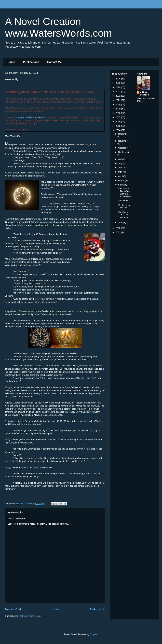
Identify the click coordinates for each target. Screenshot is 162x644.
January (123, 223)
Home (11, 62)
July (121, 163)
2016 (118, 122)
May (121, 172)
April (121, 176)
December (123, 134)
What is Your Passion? (124, 206)
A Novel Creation (145, 94)
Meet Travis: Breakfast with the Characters (124, 192)
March (122, 180)
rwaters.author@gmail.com (32, 117)
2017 (118, 117)
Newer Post (13, 609)
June (121, 168)
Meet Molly (123, 201)
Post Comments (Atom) (30, 616)
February (123, 185)
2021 (118, 100)
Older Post (97, 609)
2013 (118, 228)
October (123, 148)
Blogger (94, 634)
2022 (118, 96)
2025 (118, 83)
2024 (118, 87)
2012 (118, 232)
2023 (118, 92)
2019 (118, 109)
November (123, 141)
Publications (31, 62)
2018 (118, 113)
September (124, 152)
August (122, 159)
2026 (118, 79)
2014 (118, 130)
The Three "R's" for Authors (123, 215)
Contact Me (55, 62)
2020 (118, 104)
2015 (118, 126)
